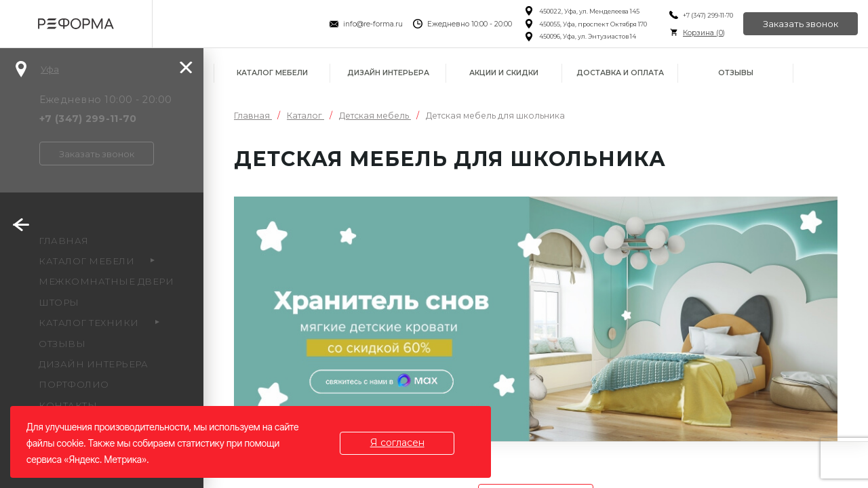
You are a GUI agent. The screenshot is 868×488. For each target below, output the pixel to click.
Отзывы (736, 73)
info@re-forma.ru (373, 24)
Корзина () (703, 33)
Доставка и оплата (620, 73)
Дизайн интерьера (388, 73)
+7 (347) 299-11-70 (707, 15)
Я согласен (397, 443)
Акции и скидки (504, 73)
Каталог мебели (272, 73)
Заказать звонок (801, 24)
